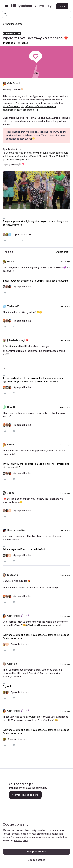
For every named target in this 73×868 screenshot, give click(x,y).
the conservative (16, 530)
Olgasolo (12, 664)
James (11, 493)
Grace (11, 262)
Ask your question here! (25, 795)
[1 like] (15, 739)
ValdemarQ (13, 306)
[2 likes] (16, 644)
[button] (7, 7)
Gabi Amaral (14, 83)
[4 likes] (17, 321)
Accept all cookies (36, 852)
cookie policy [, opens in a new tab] (21, 841)
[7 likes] (17, 235)
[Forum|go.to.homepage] (31, 6)
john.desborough (16, 340)
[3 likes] (17, 287)
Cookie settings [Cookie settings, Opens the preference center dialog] (36, 860)
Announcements (14, 24)
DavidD (11, 407)
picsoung (13, 575)
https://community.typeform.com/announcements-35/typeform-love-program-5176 (29, 108)
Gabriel (11, 445)
